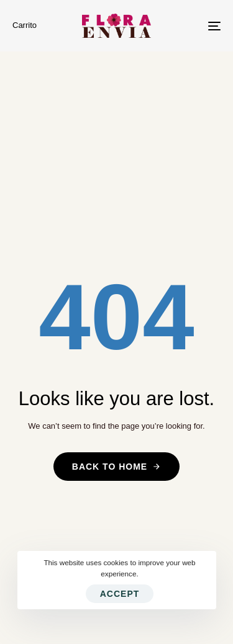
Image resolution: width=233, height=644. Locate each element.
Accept (120, 594)
